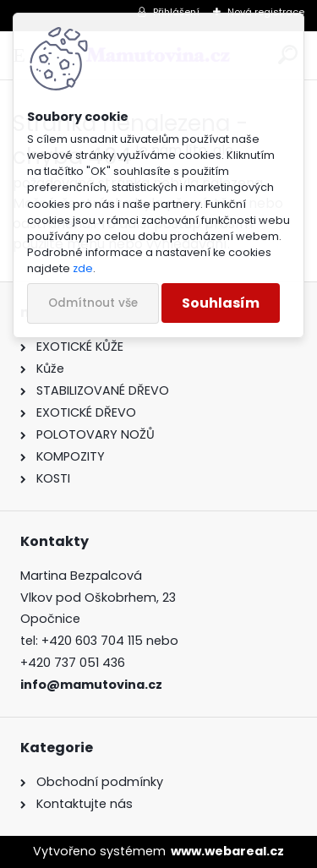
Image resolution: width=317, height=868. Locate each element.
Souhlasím (221, 303)
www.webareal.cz (227, 851)
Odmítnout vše (93, 303)
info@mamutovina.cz (91, 685)
